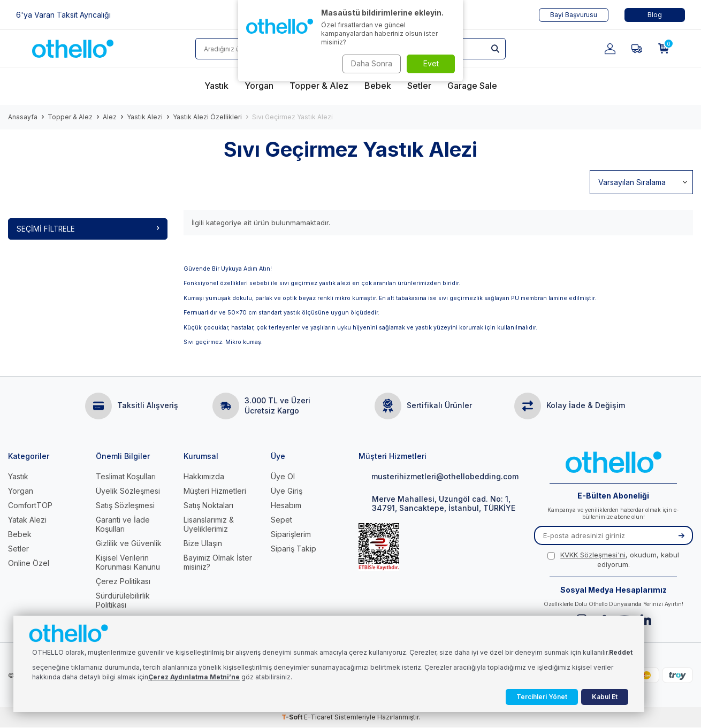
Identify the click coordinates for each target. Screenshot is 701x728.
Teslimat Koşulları (126, 477)
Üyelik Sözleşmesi (128, 491)
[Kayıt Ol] (681, 536)
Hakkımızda (204, 477)
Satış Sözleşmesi (125, 506)
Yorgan (21, 491)
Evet (431, 63)
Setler (18, 549)
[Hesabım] (610, 49)
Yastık (18, 477)
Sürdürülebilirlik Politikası (123, 601)
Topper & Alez (70, 117)
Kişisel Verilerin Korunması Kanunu (128, 563)
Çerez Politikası (123, 582)
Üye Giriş (287, 491)
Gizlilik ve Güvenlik (129, 544)
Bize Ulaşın (203, 544)
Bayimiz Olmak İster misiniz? (218, 563)
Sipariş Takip (294, 549)
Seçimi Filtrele (88, 229)
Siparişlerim (291, 535)
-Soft (293, 718)
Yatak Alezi (27, 520)
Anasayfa (23, 117)
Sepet (281, 520)
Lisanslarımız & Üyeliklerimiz (209, 525)
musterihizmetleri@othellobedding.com (438, 477)
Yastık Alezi (145, 117)
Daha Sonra (369, 63)
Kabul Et (605, 697)
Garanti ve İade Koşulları (123, 525)
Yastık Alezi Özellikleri (207, 117)
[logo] (73, 49)
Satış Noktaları (208, 506)
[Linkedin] (646, 620)
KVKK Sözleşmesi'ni (593, 555)
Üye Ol (283, 477)
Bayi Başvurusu (574, 15)
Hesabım (286, 506)
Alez (110, 117)
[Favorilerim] (637, 49)
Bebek (20, 535)
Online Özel (29, 564)
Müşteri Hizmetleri (215, 491)
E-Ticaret (318, 718)
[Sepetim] (664, 49)
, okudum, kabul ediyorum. (613, 560)
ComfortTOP (30, 506)
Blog (655, 15)
